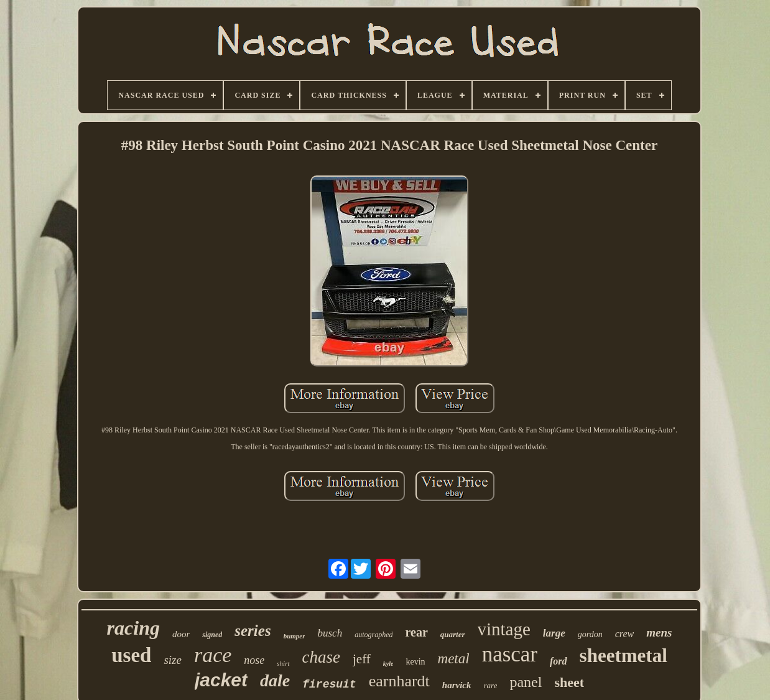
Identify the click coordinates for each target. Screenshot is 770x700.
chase (321, 657)
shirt (283, 663)
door (181, 634)
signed (212, 635)
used (131, 655)
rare (491, 685)
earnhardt (399, 681)
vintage (504, 629)
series (253, 631)
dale (275, 680)
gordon (590, 634)
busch (330, 633)
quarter (453, 634)
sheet (569, 682)
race (213, 655)
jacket (221, 680)
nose (254, 660)
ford (559, 661)
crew (625, 634)
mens (659, 632)
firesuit (329, 684)
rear (416, 632)
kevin (415, 662)
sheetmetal (624, 656)
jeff (362, 659)
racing (133, 628)
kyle (388, 664)
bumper (295, 636)
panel (526, 682)
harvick (457, 685)
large (554, 633)
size (173, 660)
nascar (510, 654)
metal (454, 659)
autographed (373, 635)
